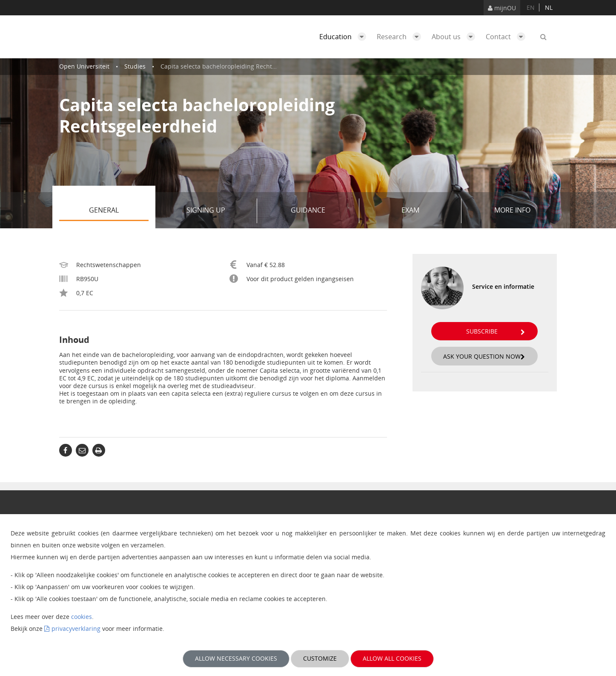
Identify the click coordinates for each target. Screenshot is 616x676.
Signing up (219, 211)
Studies (135, 66)
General (119, 211)
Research (401, 37)
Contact (508, 37)
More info (512, 210)
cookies (82, 617)
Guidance (322, 211)
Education (345, 37)
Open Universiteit (84, 66)
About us (456, 37)
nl (549, 7)
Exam (428, 211)
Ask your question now (484, 356)
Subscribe (496, 331)
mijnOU (502, 8)
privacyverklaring (76, 629)
